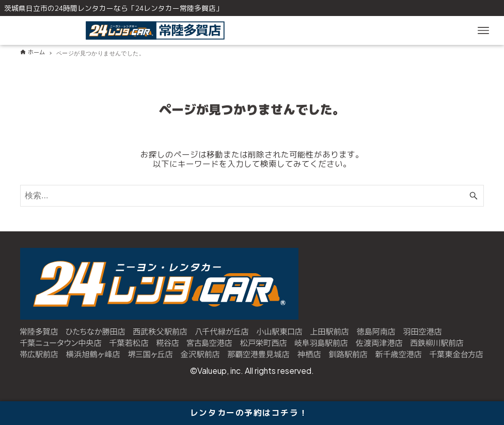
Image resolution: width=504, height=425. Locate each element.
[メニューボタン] (483, 30)
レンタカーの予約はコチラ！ (249, 413)
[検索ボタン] (474, 196)
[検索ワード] (252, 196)
